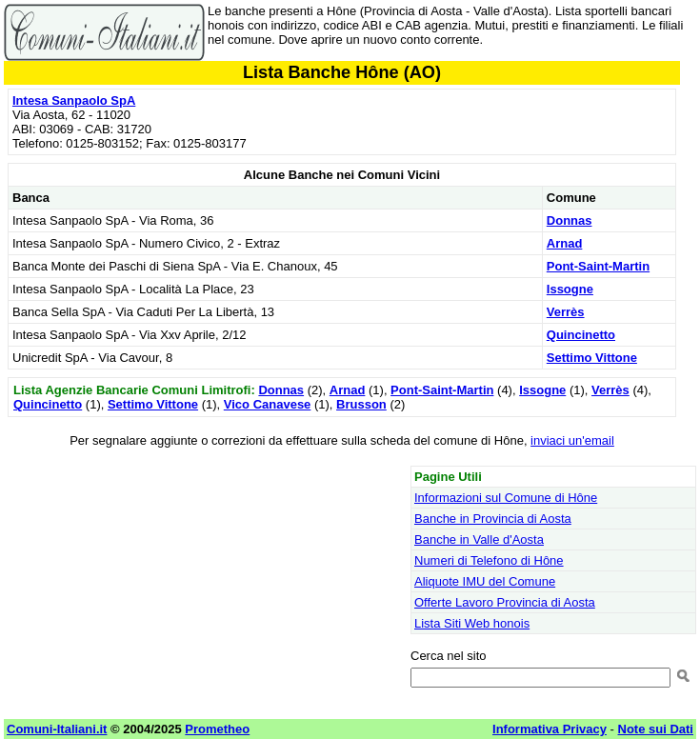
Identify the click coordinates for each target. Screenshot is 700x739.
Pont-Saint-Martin (598, 266)
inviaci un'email (572, 440)
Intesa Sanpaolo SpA (74, 100)
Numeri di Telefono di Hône (489, 560)
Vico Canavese (268, 404)
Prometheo (217, 729)
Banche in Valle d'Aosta (479, 539)
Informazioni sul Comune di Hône (506, 498)
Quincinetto (581, 335)
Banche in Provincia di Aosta (493, 519)
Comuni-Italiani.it (57, 729)
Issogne (570, 289)
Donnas (570, 220)
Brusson (361, 404)
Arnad (565, 243)
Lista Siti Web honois (472, 623)
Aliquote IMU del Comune (485, 581)
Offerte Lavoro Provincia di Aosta (505, 602)
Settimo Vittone (592, 358)
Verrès (566, 312)
